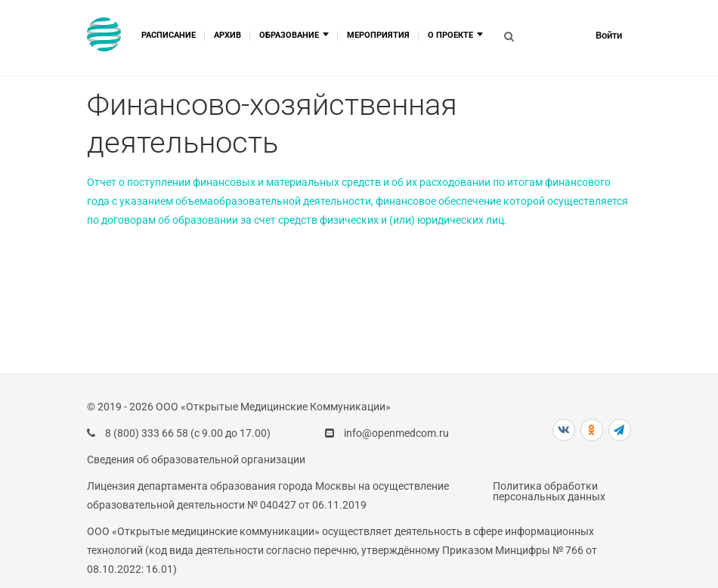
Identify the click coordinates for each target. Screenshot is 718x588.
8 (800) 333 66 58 (147, 433)
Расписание (169, 35)
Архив (227, 35)
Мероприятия (378, 35)
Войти (609, 35)
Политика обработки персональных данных (549, 491)
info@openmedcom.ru (396, 433)
